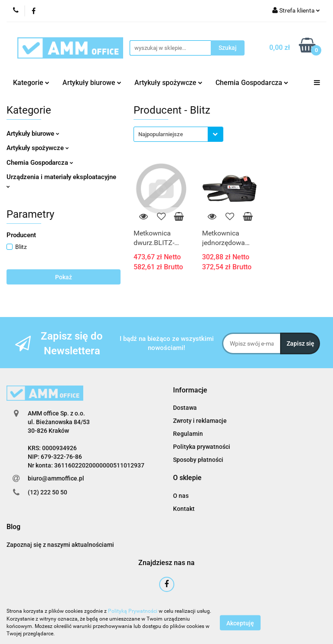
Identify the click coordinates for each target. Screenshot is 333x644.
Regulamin (188, 434)
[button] (190, 391)
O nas (181, 496)
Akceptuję (240, 623)
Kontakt (184, 509)
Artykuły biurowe (92, 83)
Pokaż (64, 277)
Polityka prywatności (202, 447)
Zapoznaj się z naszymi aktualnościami (60, 545)
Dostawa (185, 408)
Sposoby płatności (198, 460)
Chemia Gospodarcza (252, 83)
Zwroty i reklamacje (200, 421)
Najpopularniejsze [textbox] (161, 134)
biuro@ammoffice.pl (56, 478)
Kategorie (31, 83)
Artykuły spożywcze (168, 83)
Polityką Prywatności (133, 611)
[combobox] (178, 134)
